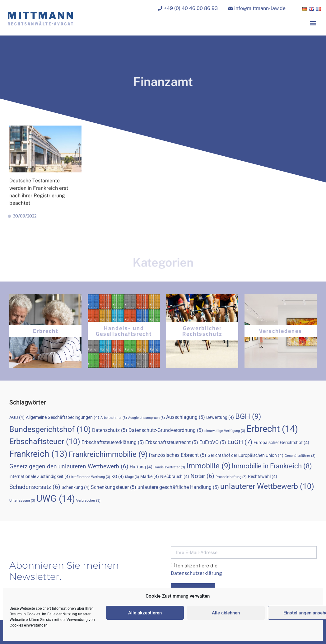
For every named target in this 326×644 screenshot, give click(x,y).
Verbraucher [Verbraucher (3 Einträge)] (88, 501)
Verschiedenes (281, 331)
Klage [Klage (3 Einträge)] (132, 477)
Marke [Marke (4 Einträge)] (150, 476)
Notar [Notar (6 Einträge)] (202, 476)
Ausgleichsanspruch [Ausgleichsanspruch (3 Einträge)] (147, 418)
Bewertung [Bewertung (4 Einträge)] (220, 417)
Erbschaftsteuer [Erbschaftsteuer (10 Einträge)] (45, 441)
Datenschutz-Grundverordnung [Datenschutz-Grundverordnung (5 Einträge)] (166, 430)
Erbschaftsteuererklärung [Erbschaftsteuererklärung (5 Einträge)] (113, 442)
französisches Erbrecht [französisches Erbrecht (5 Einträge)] (177, 455)
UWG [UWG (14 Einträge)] (56, 499)
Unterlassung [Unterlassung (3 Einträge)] (22, 501)
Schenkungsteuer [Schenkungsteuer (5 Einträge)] (114, 487)
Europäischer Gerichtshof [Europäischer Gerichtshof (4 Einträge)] (281, 443)
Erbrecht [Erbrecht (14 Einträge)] (272, 429)
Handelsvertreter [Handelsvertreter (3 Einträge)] (169, 467)
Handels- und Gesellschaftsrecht (124, 331)
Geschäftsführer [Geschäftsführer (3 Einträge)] (300, 456)
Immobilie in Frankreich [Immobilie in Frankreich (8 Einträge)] (272, 466)
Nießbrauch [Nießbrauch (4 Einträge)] (175, 476)
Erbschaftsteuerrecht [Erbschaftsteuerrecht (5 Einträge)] (172, 442)
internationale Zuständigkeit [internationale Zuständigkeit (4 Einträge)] (40, 476)
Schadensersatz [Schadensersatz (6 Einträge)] (35, 487)
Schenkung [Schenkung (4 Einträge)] (76, 487)
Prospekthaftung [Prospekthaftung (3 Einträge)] (231, 477)
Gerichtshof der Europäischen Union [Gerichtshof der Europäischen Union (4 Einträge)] (245, 455)
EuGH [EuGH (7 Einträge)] (240, 442)
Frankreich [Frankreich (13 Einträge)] (38, 454)
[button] (313, 24)
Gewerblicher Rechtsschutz (202, 331)
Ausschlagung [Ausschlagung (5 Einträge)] (186, 417)
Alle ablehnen (226, 613)
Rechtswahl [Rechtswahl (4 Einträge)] (263, 476)
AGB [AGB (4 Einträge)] (17, 417)
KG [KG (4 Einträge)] (118, 476)
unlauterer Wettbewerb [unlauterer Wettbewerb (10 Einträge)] (267, 486)
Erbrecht (46, 331)
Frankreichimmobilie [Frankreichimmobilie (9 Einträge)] (108, 454)
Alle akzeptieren (145, 613)
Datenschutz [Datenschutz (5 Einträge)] (110, 430)
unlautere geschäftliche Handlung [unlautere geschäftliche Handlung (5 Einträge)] (178, 487)
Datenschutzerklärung (196, 573)
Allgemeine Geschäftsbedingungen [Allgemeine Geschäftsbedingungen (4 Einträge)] (63, 417)
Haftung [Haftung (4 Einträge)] (141, 467)
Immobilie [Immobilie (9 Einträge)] (208, 466)
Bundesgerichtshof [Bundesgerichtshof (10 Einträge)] (50, 429)
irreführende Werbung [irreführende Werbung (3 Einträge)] (91, 477)
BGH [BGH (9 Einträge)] (248, 416)
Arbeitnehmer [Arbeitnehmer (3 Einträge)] (114, 418)
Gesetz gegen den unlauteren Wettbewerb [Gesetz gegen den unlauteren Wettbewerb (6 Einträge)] (69, 466)
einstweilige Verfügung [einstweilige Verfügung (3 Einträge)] (225, 431)
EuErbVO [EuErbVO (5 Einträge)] (213, 442)
